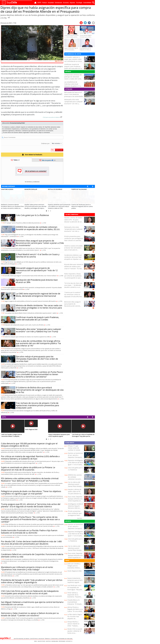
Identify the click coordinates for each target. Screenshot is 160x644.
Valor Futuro (42, 641)
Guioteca (49, 641)
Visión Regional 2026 (74, 571)
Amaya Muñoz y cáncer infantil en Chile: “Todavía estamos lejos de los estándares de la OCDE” (74, 627)
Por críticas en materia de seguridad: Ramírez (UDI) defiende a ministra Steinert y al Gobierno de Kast (30, 458)
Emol (36, 641)
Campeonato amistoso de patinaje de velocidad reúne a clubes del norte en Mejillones (73, 78)
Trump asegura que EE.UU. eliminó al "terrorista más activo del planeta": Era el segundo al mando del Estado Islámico (31, 505)
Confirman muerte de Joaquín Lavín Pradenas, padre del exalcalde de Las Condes (73, 67)
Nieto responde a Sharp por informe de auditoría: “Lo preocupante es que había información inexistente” (73, 278)
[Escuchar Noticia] (9, 18)
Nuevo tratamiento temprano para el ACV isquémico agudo (75, 580)
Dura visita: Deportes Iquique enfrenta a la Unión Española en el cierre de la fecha (75, 500)
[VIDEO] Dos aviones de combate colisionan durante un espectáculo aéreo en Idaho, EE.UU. (38, 228)
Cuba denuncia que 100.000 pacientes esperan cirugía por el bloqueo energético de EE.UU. (29, 445)
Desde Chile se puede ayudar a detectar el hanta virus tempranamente (75, 632)
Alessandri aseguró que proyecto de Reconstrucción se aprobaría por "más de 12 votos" (37, 270)
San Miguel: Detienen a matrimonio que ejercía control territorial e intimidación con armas (32, 603)
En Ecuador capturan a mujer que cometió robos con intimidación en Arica (73, 59)
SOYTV (4, 417)
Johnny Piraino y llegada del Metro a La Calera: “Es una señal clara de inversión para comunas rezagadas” (75, 612)
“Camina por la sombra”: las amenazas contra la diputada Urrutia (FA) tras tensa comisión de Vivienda (74, 295)
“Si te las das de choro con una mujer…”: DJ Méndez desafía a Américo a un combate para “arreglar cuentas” (73, 287)
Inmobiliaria (55, 641)
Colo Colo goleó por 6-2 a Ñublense (32, 215)
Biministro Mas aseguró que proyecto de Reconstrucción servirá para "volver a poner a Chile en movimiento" (40, 243)
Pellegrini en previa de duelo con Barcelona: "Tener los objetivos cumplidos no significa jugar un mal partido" (31, 492)
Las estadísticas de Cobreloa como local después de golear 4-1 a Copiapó (72, 85)
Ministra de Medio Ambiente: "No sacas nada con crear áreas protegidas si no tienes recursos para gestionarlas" (39, 308)
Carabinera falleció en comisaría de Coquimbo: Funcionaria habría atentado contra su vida (32, 555)
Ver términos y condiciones (32, 182)
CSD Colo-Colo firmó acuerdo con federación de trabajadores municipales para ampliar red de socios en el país (30, 592)
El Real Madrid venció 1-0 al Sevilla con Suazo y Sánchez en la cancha (38, 256)
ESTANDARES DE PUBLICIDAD (66, 639)
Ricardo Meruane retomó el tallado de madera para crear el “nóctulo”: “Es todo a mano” (74, 268)
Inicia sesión (34, 133)
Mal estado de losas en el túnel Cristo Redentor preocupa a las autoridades (74, 94)
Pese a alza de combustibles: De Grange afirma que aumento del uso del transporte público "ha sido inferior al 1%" (38, 343)
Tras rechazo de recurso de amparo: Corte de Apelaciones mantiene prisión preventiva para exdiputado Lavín (37, 405)
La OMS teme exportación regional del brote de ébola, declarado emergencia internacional (38, 295)
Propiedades (62, 641)
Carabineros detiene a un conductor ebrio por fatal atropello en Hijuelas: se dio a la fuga (73, 258)
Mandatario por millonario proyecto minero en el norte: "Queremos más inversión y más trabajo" (27, 568)
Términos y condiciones (51, 639)
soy (44, 223)
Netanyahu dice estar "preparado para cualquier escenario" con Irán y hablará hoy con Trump (73, 103)
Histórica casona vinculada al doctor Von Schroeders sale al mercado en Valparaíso (73, 249)
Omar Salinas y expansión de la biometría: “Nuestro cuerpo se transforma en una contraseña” (75, 597)
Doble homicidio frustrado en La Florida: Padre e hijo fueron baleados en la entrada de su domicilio (29, 532)
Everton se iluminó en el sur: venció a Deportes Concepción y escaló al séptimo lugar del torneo (75, 457)
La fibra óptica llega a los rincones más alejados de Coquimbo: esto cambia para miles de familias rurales (75, 620)
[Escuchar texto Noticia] (61, 117)
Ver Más (80, 518)
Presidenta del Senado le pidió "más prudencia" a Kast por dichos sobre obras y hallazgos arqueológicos (32, 581)
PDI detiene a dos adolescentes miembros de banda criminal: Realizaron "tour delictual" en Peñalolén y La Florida (30, 480)
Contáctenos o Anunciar (37, 639)
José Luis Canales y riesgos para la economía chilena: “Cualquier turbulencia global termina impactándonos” (75, 569)
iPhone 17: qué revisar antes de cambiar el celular (74, 448)
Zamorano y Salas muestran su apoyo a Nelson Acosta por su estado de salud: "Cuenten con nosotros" (30, 614)
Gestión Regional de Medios (22, 639)
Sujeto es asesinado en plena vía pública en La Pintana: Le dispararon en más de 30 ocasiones (28, 469)
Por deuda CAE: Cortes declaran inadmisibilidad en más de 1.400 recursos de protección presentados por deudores (31, 543)
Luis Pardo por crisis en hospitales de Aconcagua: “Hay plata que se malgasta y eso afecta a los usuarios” (75, 590)
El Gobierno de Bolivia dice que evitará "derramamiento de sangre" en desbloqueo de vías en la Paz (40, 390)
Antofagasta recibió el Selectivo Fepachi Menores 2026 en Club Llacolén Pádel (75, 507)
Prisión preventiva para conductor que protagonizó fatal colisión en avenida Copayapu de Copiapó (74, 239)
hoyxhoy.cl (69, 641)
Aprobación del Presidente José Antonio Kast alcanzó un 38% (37, 281)
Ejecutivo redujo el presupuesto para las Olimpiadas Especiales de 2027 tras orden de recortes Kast (37, 359)
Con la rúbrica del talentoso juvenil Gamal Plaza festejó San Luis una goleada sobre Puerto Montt (75, 486)
